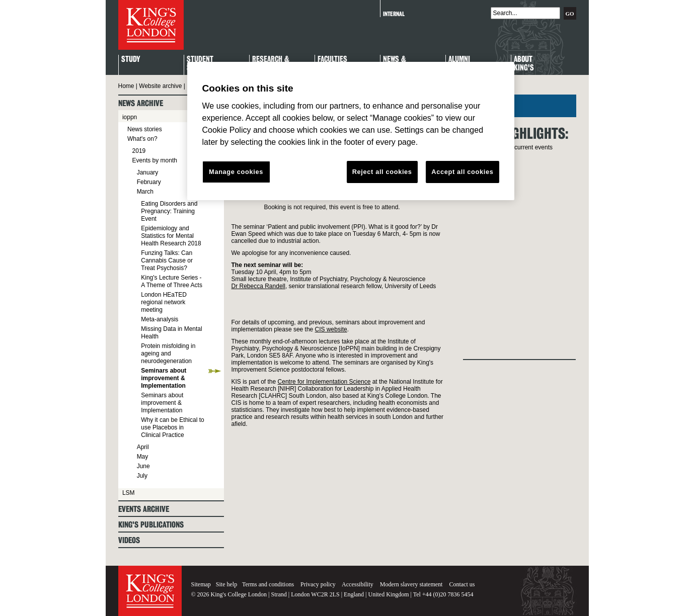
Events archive (144, 509)
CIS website (331, 329)
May (143, 457)
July (142, 476)
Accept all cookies (462, 172)
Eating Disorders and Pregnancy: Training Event (169, 211)
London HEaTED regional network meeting (164, 302)
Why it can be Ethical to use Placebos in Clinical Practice (172, 427)
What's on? (142, 139)
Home (126, 86)
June (143, 466)
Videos (129, 540)
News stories (145, 129)
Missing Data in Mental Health (171, 333)
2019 (139, 151)
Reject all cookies (382, 172)
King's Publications (151, 525)
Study (131, 60)
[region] (351, 131)
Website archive (160, 86)
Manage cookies (236, 172)
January (148, 172)
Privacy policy (318, 584)
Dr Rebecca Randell (258, 286)
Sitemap (201, 584)
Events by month (155, 160)
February (149, 182)
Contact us (462, 584)
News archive (141, 103)
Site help (226, 584)
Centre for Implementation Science (324, 382)
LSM (129, 493)
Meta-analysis (160, 319)
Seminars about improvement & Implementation (164, 378)
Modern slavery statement (411, 584)
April (143, 447)
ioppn (130, 117)
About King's (524, 64)
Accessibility (358, 584)
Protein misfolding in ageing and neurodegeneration (168, 354)
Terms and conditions (268, 584)
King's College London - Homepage (151, 25)
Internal (394, 14)
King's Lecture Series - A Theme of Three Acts (172, 281)
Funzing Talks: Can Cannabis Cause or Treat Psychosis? (167, 260)
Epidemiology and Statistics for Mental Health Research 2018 (171, 236)
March (145, 192)
